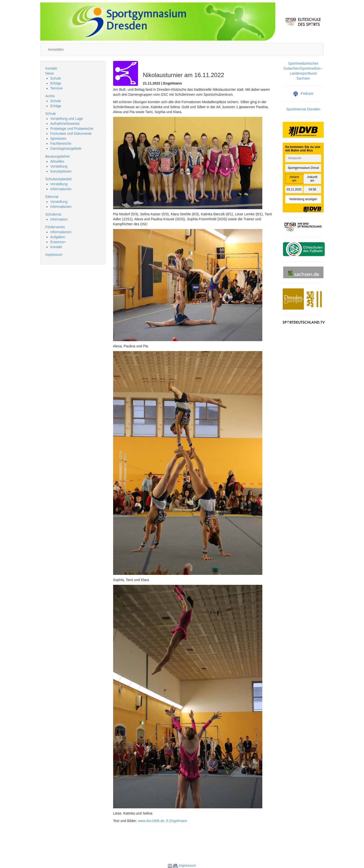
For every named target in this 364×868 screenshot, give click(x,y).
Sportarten (58, 138)
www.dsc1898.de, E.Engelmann (163, 821)
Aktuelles (57, 161)
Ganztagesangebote (66, 148)
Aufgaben (58, 237)
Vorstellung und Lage (67, 119)
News (50, 73)
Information (59, 219)
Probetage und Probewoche (72, 129)
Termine (56, 88)
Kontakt (51, 68)
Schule (56, 78)
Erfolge (56, 83)
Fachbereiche (61, 143)
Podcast (303, 93)
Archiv (50, 96)
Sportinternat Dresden (303, 109)
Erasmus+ (58, 242)
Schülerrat (53, 214)
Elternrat (52, 197)
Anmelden (56, 49)
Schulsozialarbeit (58, 179)
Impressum (54, 255)
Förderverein (55, 227)
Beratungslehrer (58, 156)
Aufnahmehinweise (65, 124)
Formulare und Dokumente (71, 134)
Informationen (61, 189)
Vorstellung (59, 166)
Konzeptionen (61, 171)
